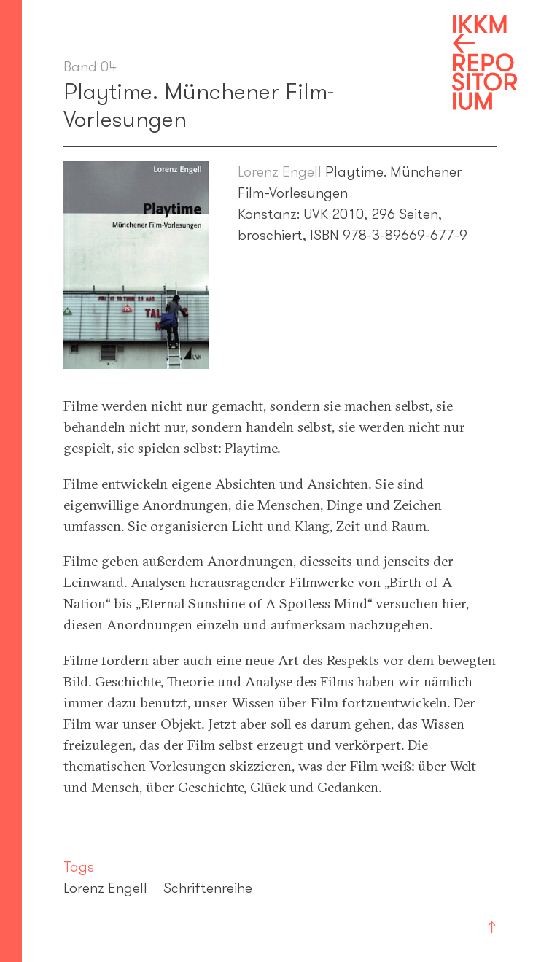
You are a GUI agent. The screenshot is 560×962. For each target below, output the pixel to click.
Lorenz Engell (280, 171)
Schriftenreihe (208, 888)
